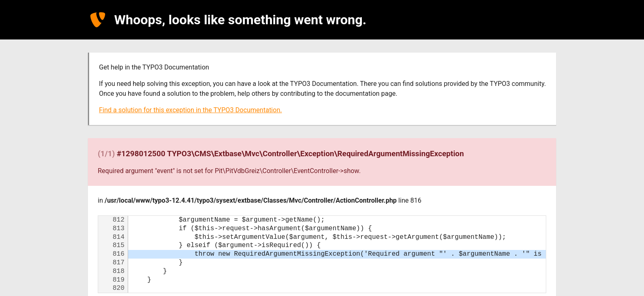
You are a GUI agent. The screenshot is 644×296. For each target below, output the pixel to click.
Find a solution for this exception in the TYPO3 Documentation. (190, 110)
